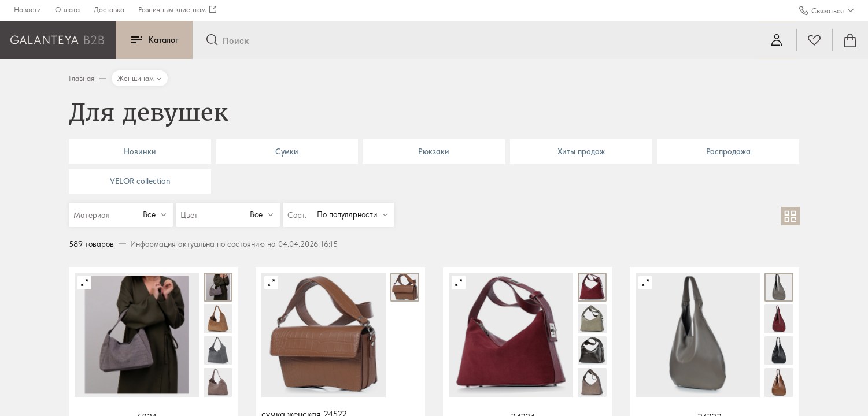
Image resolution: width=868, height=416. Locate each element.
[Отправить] (212, 40)
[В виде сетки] (791, 216)
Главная (82, 78)
